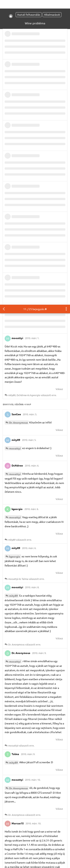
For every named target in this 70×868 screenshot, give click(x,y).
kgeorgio (15, 252)
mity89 (13, 291)
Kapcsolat (59, 788)
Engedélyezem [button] (17, 861)
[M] (35, 840)
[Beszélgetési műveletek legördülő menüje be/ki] (66, 4)
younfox (14, 684)
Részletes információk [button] (42, 852)
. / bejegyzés (35, 4)
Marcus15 (15, 615)
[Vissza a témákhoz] (4, 4)
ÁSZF (32, 788)
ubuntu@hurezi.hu (40, 823)
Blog (23, 788)
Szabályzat (44, 788)
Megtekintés (37, 811)
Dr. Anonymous (18, 118)
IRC (44, 840)
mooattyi (15, 144)
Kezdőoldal (12, 788)
